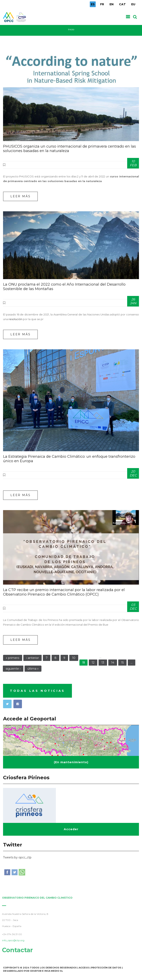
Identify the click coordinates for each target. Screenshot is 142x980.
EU (133, 4)
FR (102, 4)
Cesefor (36, 971)
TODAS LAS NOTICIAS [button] (37, 691)
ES (93, 4)
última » (33, 669)
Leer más (20, 196)
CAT (122, 4)
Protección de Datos (106, 968)
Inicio (71, 29)
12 (93, 663)
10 (74, 658)
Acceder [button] (71, 829)
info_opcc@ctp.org (12, 940)
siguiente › (13, 669)
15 (122, 663)
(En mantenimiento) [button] (71, 762)
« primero (13, 658)
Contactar (16, 950)
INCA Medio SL (54, 971)
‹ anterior (33, 658)
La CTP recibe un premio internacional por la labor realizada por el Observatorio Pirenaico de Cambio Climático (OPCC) (64, 592)
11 (83, 663)
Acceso (84, 968)
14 (113, 663)
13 (103, 663)
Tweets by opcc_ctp (17, 857)
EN (112, 4)
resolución (15, 319)
